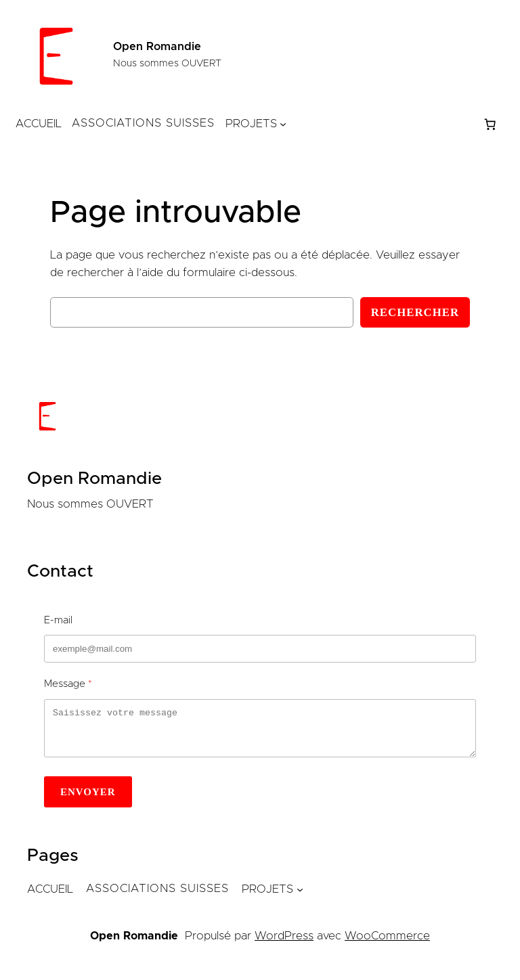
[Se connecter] (384, 124)
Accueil (39, 124)
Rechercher (415, 312)
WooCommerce (387, 944)
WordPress (284, 944)
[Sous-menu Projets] (283, 124)
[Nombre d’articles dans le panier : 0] (490, 124)
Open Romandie (157, 47)
